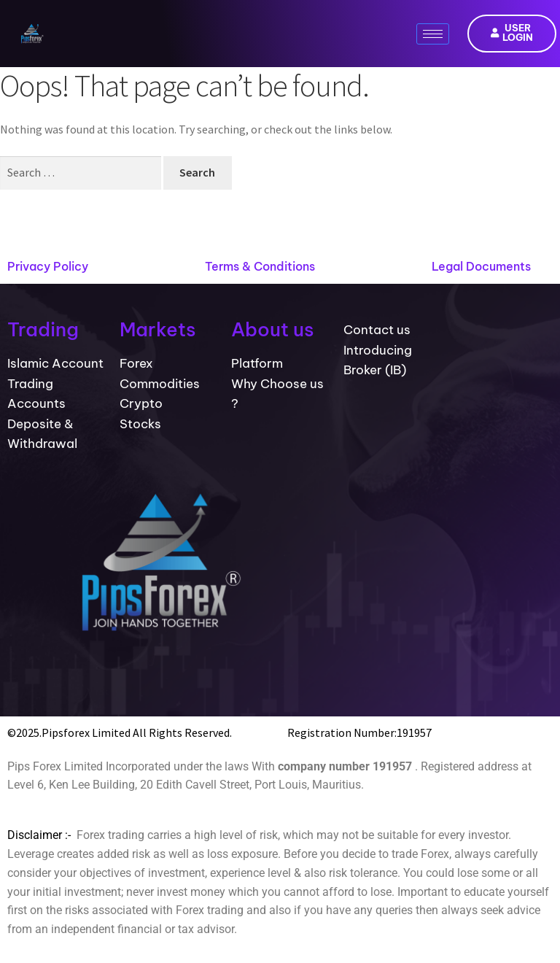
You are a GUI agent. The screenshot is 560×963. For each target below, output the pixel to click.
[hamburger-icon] (433, 34)
